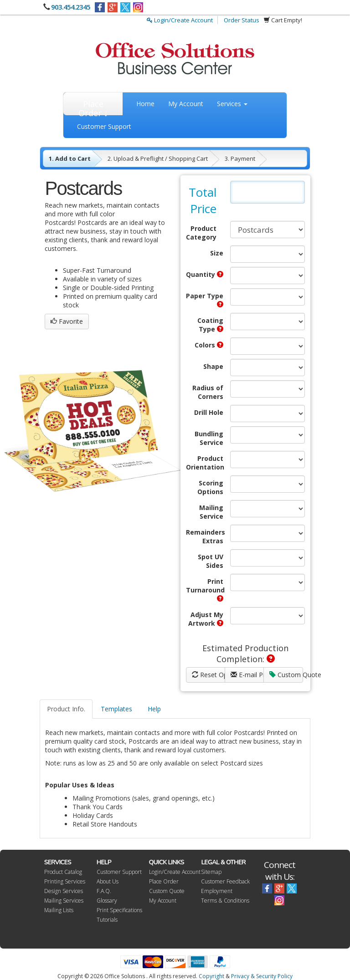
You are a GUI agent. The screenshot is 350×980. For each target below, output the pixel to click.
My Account (186, 104)
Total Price (203, 200)
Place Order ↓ (93, 107)
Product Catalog (63, 872)
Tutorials (107, 920)
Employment (217, 891)
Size (217, 253)
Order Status (242, 20)
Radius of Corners (208, 392)
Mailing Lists (59, 910)
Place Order (164, 881)
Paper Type (205, 299)
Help (154, 709)
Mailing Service (211, 512)
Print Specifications (119, 910)
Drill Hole (209, 412)
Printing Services (65, 881)
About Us (108, 881)
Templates (116, 709)
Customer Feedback (225, 881)
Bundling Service (209, 438)
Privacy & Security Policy (262, 976)
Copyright (211, 976)
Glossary (107, 901)
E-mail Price (247, 675)
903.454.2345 (71, 7)
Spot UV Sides (211, 561)
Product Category (201, 233)
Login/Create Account (180, 20)
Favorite (67, 321)
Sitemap (211, 872)
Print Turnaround (205, 589)
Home (145, 104)
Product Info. (66, 709)
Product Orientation (205, 463)
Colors (209, 345)
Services (232, 104)
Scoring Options (210, 487)
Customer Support (104, 126)
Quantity (205, 274)
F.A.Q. (104, 891)
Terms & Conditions (225, 901)
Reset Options (208, 675)
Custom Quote (286, 675)
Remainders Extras (205, 536)
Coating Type (210, 325)
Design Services (64, 891)
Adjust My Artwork (206, 619)
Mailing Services (64, 901)
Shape (213, 366)
